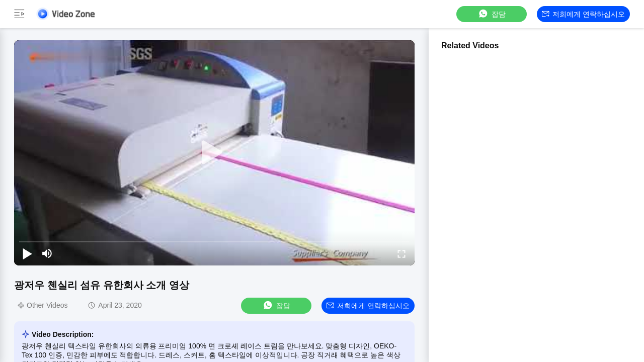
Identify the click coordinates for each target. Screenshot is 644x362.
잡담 (492, 14)
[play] (214, 153)
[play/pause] (27, 253)
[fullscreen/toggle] (401, 253)
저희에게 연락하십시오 (583, 14)
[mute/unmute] (47, 253)
